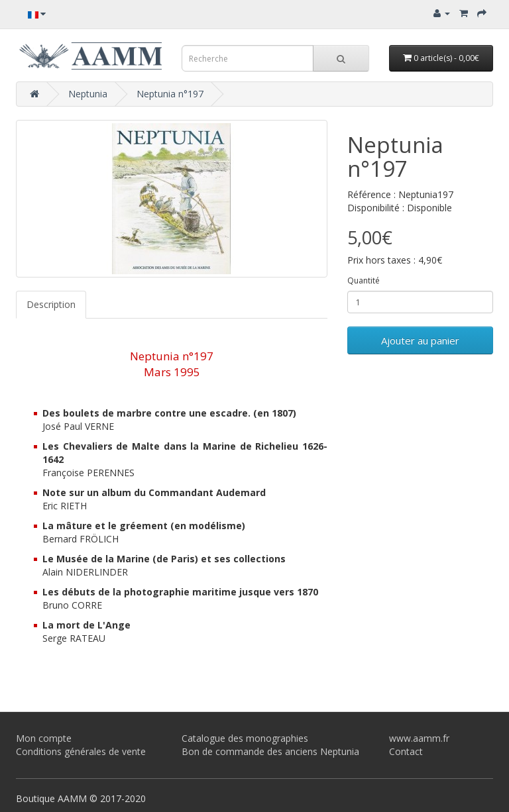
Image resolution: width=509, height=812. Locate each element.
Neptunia (88, 94)
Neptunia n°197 (170, 94)
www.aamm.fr (419, 738)
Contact (406, 751)
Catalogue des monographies (245, 738)
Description (51, 304)
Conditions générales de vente (81, 751)
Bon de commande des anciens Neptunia (270, 751)
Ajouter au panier (420, 340)
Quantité (364, 280)
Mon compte (44, 738)
